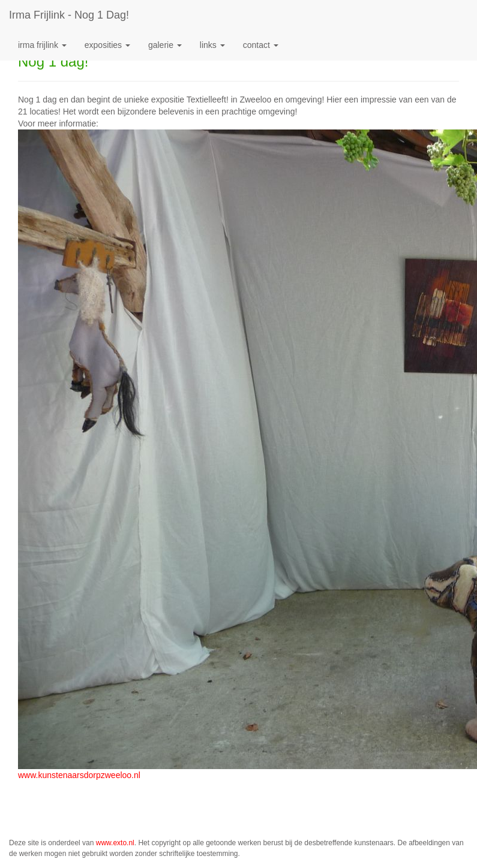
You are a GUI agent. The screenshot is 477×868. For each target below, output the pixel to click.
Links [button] (212, 45)
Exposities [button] (107, 45)
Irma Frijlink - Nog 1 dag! (69, 15)
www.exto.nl (115, 843)
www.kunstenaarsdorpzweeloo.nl (79, 775)
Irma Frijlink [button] (42, 45)
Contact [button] (261, 45)
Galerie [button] (165, 45)
